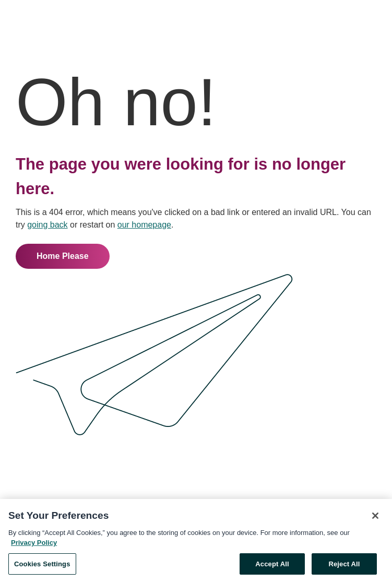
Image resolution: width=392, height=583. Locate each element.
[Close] (375, 518)
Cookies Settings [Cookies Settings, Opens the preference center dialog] (42, 566)
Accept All (272, 566)
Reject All (344, 566)
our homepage (144, 225)
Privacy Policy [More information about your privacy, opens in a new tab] (34, 545)
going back (47, 225)
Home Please (63, 256)
